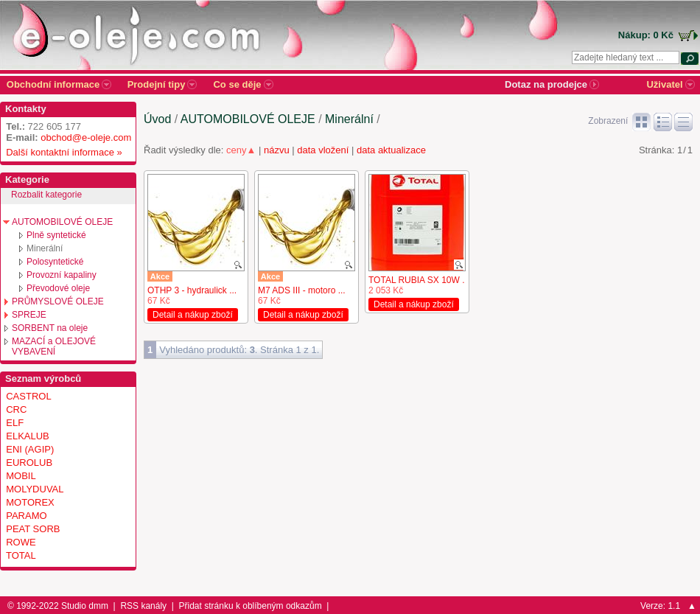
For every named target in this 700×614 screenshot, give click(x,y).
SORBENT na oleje (50, 328)
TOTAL (21, 555)
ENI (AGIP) (30, 449)
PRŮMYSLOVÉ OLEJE (58, 301)
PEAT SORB (33, 529)
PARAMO (26, 516)
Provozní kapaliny (62, 275)
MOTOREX (30, 502)
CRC (16, 409)
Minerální (45, 248)
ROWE (21, 542)
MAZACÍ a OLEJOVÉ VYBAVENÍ (54, 346)
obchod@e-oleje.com (86, 137)
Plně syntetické (56, 235)
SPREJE (29, 315)
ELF (15, 423)
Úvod (157, 119)
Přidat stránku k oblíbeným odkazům (251, 606)
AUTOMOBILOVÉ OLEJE (62, 222)
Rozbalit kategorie (46, 195)
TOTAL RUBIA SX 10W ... (419, 280)
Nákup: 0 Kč (646, 35)
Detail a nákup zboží (193, 315)
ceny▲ (241, 150)
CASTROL (28, 396)
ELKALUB (28, 436)
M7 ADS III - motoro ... (302, 290)
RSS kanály (143, 606)
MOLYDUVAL (35, 489)
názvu (277, 150)
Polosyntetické (55, 262)
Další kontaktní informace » (62, 152)
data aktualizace (391, 150)
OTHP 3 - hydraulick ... (192, 290)
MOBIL (21, 476)
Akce (160, 276)
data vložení (323, 150)
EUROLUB (29, 463)
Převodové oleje (58, 288)
